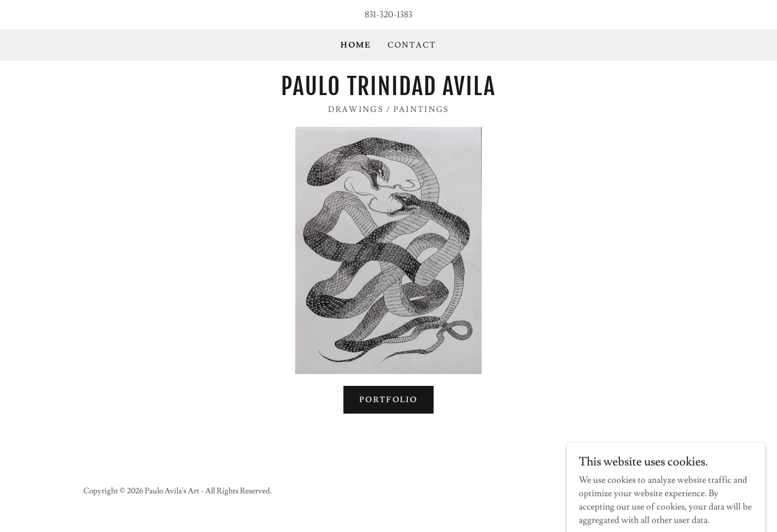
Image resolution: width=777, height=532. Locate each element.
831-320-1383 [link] (388, 15)
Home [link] (356, 45)
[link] (388, 92)
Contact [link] (412, 45)
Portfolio (388, 400)
